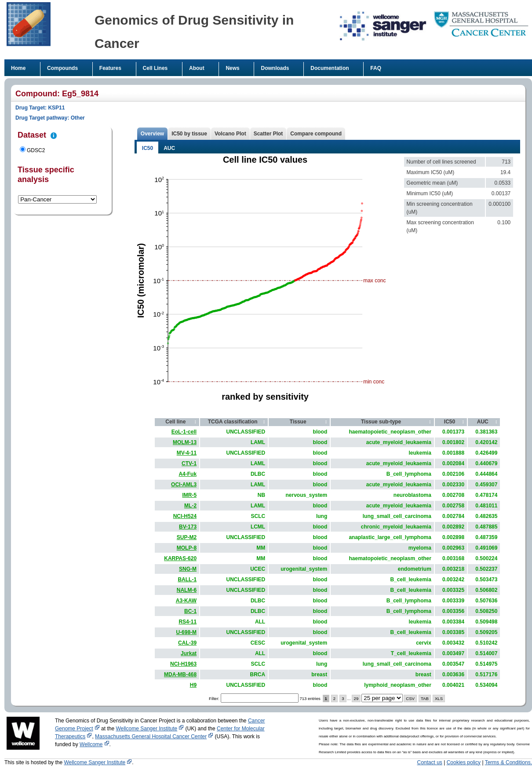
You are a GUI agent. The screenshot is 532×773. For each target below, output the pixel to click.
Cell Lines (155, 68)
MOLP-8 (187, 548)
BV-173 (188, 527)
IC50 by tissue (189, 134)
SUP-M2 (187, 537)
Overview (152, 134)
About (197, 68)
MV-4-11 (187, 453)
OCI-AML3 (184, 485)
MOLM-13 (185, 442)
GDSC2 (36, 150)
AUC (169, 148)
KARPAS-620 (180, 558)
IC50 (148, 148)
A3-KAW (186, 601)
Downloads (275, 68)
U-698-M (186, 632)
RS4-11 (188, 622)
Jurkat (189, 653)
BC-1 (190, 611)
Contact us (430, 762)
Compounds (62, 68)
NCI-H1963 (183, 664)
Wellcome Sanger (150, 729)
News (232, 68)
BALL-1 (187, 580)
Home (18, 68)
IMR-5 (189, 495)
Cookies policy (464, 762)
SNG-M (188, 569)
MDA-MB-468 (180, 675)
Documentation (330, 68)
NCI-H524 (185, 516)
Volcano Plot (230, 134)
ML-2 (190, 506)
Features (110, 68)
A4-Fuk (188, 474)
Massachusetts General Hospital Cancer (154, 737)
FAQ (376, 68)
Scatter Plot (268, 134)
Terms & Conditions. (508, 762)
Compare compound (316, 134)
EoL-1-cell (184, 432)
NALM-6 (187, 590)
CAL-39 (187, 643)
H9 (193, 685)
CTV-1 (189, 463)
